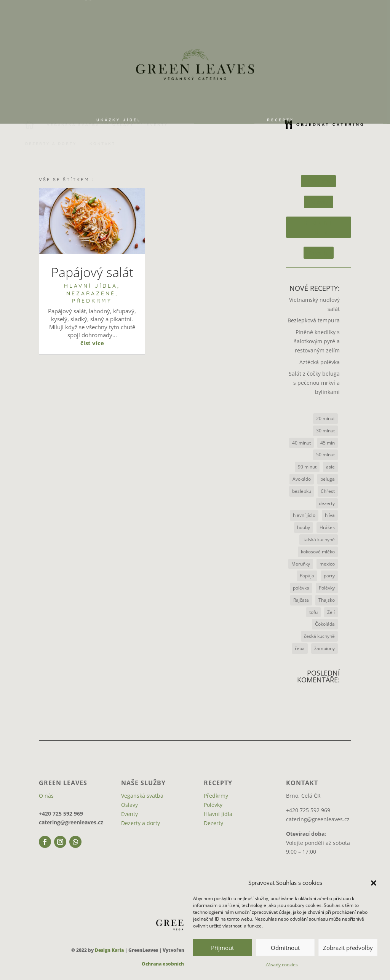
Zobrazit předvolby (348, 948)
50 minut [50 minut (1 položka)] (325, 455)
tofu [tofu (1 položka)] (313, 612)
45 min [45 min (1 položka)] (328, 443)
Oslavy (129, 805)
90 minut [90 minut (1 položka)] (307, 467)
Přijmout (222, 948)
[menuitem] (119, 108)
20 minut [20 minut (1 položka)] (325, 418)
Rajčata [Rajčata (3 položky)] (301, 600)
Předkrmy (92, 301)
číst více (92, 343)
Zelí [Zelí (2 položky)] (331, 612)
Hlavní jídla (91, 286)
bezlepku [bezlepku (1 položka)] (302, 491)
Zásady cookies (282, 965)
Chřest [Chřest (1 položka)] (328, 491)
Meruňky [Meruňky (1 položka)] (301, 564)
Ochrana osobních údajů (170, 964)
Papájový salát (92, 272)
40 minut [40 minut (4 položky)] (301, 443)
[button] (374, 883)
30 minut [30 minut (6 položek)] (325, 431)
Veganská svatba (142, 796)
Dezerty (319, 253)
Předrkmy (318, 181)
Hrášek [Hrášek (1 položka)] (327, 527)
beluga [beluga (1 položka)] (328, 479)
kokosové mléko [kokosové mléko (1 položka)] (318, 552)
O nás (46, 796)
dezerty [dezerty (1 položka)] (327, 503)
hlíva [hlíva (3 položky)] (330, 515)
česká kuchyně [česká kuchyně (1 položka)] (319, 636)
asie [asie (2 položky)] (330, 467)
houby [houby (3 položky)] (304, 527)
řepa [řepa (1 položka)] (300, 648)
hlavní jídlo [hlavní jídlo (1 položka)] (304, 515)
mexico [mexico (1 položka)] (327, 564)
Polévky (319, 202)
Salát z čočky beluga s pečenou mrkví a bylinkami (314, 383)
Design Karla (109, 950)
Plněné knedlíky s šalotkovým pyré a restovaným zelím (317, 341)
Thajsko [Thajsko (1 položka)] (327, 600)
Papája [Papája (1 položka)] (307, 576)
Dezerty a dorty (141, 823)
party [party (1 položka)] (329, 576)
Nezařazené (91, 293)
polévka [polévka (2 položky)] (301, 588)
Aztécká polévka (320, 362)
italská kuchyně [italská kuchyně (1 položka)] (319, 539)
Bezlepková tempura (314, 320)
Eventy (129, 814)
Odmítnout (285, 948)
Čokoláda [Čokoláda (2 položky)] (325, 624)
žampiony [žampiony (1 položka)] (324, 648)
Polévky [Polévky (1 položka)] (327, 588)
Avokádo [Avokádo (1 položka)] (302, 479)
